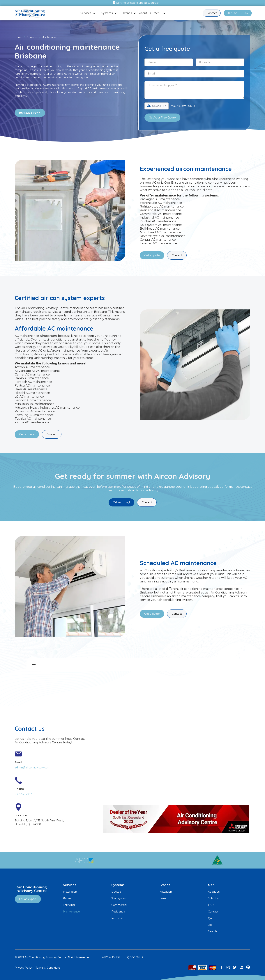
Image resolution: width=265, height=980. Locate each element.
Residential (118, 912)
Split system (119, 898)
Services (86, 13)
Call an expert (28, 899)
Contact (212, 13)
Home (18, 37)
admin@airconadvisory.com (32, 768)
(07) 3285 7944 (238, 13)
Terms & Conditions (48, 968)
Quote (212, 918)
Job (210, 925)
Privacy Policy (24, 968)
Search (212, 931)
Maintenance (71, 912)
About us (145, 13)
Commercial (119, 905)
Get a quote (152, 255)
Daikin (164, 898)
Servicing (69, 905)
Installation (70, 892)
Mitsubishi (166, 892)
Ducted (116, 892)
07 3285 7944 (24, 794)
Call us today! (121, 502)
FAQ (211, 905)
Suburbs (213, 898)
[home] (30, 13)
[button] (88, 13)
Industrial (117, 918)
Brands (127, 13)
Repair (67, 898)
